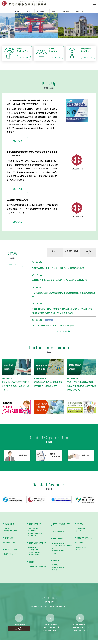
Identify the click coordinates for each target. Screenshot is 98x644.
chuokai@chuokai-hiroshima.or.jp (19, 637)
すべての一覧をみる (62, 331)
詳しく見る (24, 57)
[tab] (39, 252)
